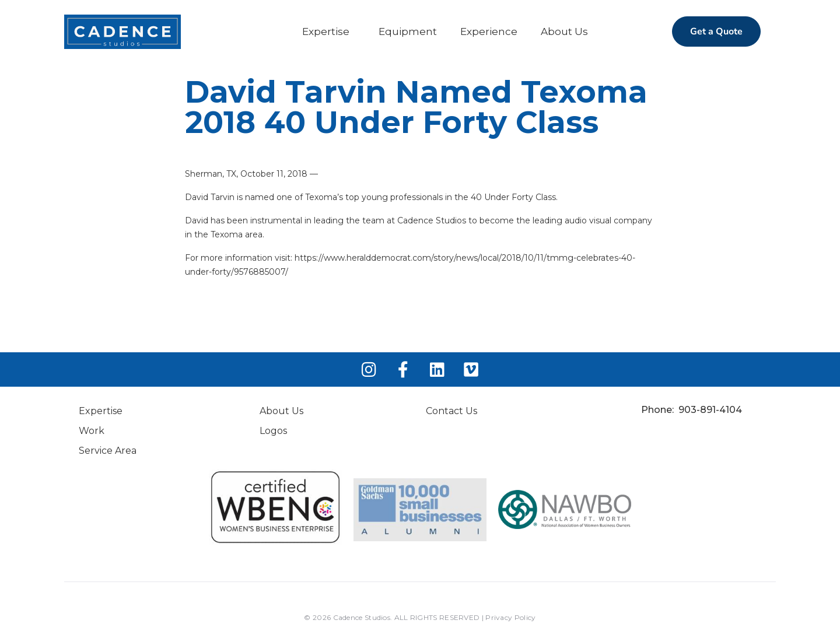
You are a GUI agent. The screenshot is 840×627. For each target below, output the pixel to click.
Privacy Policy (510, 617)
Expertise (326, 31)
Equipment (408, 31)
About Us (564, 31)
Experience (489, 31)
